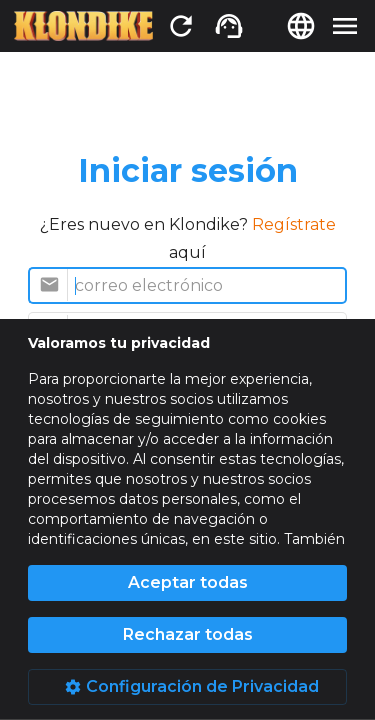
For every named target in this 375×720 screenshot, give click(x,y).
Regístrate (294, 224)
